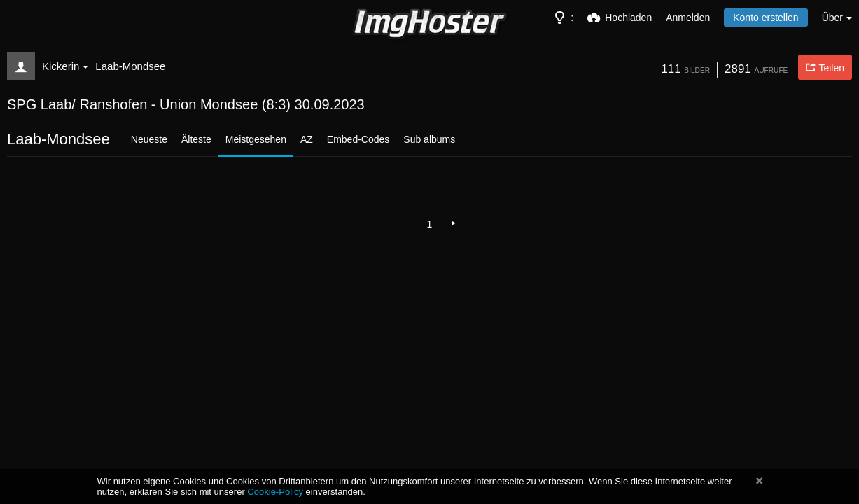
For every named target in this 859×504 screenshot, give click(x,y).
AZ (307, 139)
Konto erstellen (766, 17)
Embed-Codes (358, 139)
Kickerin (65, 66)
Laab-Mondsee (130, 66)
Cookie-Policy (275, 492)
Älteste (196, 139)
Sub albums (429, 139)
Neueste (149, 139)
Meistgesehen (256, 139)
